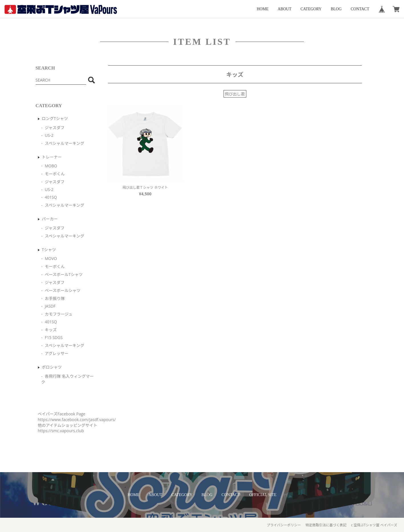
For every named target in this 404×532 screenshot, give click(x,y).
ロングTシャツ (55, 118)
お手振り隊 (55, 298)
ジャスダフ (55, 128)
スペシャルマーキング (65, 143)
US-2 (49, 135)
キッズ (51, 330)
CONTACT (360, 9)
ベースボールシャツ (63, 290)
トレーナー (52, 157)
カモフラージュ (59, 314)
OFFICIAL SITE (263, 495)
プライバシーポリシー (284, 525)
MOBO (51, 166)
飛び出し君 (235, 94)
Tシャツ (49, 250)
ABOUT (285, 9)
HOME (263, 9)
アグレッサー (57, 353)
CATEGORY (311, 9)
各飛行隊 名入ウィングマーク (68, 379)
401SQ (51, 197)
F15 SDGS (54, 337)
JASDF (50, 306)
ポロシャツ (52, 367)
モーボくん (55, 174)
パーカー (50, 219)
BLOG (336, 9)
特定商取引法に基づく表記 (326, 525)
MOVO (51, 258)
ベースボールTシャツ (64, 274)
